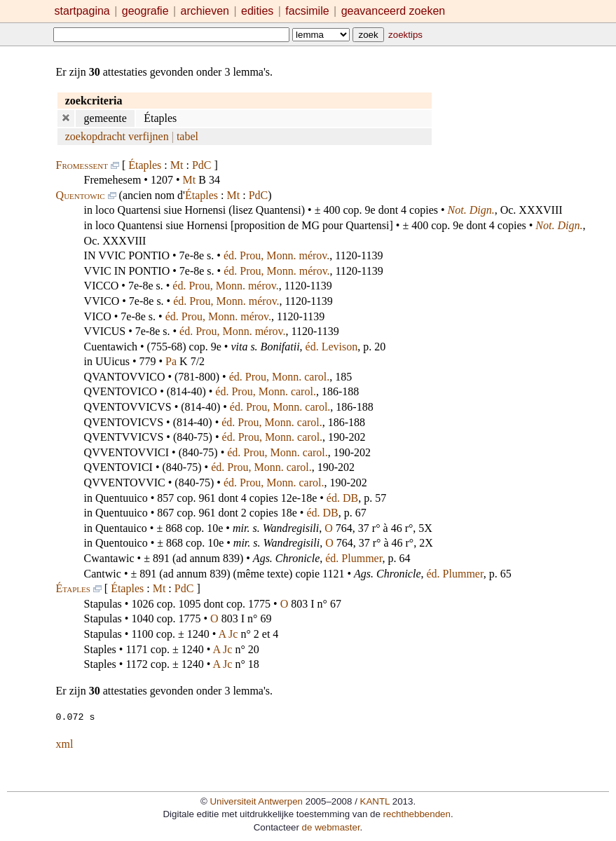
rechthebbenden (417, 813)
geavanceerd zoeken (393, 11)
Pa (171, 361)
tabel (187, 136)
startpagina (82, 11)
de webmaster (331, 827)
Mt (177, 165)
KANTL (375, 801)
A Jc (228, 634)
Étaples (145, 165)
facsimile (309, 11)
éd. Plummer (354, 558)
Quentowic (81, 195)
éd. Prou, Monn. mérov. (276, 255)
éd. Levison (332, 347)
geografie (145, 11)
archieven (205, 11)
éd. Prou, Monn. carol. (280, 377)
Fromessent (82, 165)
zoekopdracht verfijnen (117, 136)
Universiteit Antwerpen (256, 801)
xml (65, 743)
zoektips (405, 35)
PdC (202, 165)
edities (257, 11)
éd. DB (342, 498)
